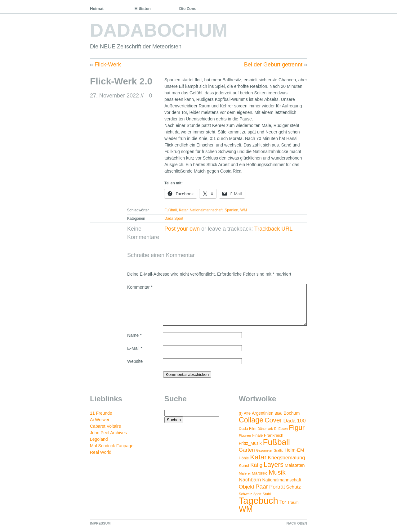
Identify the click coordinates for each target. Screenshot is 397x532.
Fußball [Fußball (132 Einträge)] (276, 442)
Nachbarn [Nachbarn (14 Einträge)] (250, 480)
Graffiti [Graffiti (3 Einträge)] (278, 450)
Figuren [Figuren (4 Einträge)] (245, 435)
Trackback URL (273, 229)
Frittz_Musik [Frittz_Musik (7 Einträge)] (250, 443)
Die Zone (188, 9)
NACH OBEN (297, 523)
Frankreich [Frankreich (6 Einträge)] (274, 435)
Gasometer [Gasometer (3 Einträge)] (264, 450)
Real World (101, 452)
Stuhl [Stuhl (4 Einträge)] (267, 494)
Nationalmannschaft (206, 210)
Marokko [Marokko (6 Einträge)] (260, 473)
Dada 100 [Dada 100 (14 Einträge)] (295, 421)
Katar (183, 210)
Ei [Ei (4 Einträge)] (276, 428)
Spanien (231, 210)
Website (135, 361)
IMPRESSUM (100, 523)
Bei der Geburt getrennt (273, 65)
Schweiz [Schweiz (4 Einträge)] (245, 494)
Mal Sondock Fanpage (112, 446)
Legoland (99, 439)
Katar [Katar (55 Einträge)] (258, 457)
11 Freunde (101, 413)
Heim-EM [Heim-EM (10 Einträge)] (294, 450)
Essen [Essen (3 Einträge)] (283, 429)
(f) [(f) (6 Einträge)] (241, 413)
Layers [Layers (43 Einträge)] (274, 465)
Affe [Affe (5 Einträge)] (247, 413)
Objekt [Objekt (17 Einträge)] (247, 487)
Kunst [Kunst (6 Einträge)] (244, 465)
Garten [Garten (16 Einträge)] (247, 450)
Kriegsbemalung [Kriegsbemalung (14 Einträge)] (287, 458)
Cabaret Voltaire (105, 426)
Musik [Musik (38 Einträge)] (277, 472)
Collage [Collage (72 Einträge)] (251, 420)
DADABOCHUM (159, 30)
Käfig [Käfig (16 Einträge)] (256, 465)
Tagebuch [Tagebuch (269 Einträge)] (259, 500)
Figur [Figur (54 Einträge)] (297, 428)
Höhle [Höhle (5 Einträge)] (244, 458)
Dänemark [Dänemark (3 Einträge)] (265, 429)
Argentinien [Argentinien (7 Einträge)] (263, 413)
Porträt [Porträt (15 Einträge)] (277, 487)
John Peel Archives (108, 433)
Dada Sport (174, 219)
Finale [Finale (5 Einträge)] (257, 435)
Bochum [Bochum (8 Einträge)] (292, 413)
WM (244, 210)
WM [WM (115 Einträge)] (246, 509)
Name (134, 335)
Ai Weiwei (99, 420)
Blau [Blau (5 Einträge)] (278, 413)
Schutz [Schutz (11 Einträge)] (293, 487)
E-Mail (135, 348)
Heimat (97, 9)
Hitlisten (143, 9)
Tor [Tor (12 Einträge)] (283, 502)
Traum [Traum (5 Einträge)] (293, 503)
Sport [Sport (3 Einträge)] (257, 494)
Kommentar (140, 287)
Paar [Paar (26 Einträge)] (262, 487)
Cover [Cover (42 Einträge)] (273, 420)
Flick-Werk (108, 65)
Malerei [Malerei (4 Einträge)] (245, 473)
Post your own (182, 229)
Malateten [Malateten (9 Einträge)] (295, 465)
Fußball (171, 210)
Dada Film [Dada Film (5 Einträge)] (248, 429)
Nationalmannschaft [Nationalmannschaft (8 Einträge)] (282, 480)
